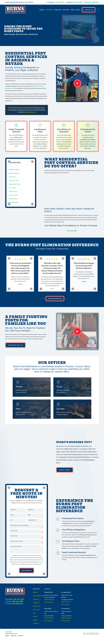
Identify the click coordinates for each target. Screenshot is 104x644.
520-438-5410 (94, 2)
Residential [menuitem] (50, 10)
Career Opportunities (39, 585)
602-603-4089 (77, 2)
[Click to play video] (77, 83)
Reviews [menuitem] (78, 10)
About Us (35, 581)
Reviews (35, 605)
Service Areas (37, 595)
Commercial (36, 592)
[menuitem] (21, 170)
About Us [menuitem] (42, 10)
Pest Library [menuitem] (66, 10)
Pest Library (36, 598)
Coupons (35, 609)
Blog (34, 602)
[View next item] (43, 299)
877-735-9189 (49, 610)
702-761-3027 (59, 2)
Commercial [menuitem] (58, 10)
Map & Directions (49, 588)
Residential (36, 588)
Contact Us (36, 612)
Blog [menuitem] (72, 10)
